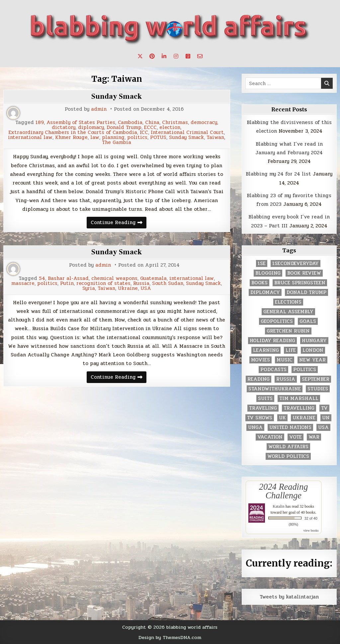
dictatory (64, 128)
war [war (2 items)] (314, 437)
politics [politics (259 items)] (305, 370)
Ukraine (128, 288)
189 (40, 123)
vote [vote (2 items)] (296, 437)
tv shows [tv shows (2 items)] (260, 418)
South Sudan (168, 283)
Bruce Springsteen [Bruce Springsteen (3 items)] (300, 283)
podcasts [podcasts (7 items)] (273, 370)
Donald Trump (124, 128)
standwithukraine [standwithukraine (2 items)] (275, 389)
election (170, 128)
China (152, 123)
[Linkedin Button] (164, 56)
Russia (141, 283)
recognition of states (103, 283)
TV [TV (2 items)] (324, 408)
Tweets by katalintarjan (289, 597)
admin (99, 109)
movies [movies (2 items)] (260, 360)
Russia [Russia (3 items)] (286, 379)
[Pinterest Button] (152, 56)
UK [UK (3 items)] (282, 418)
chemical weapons (114, 278)
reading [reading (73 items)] (258, 379)
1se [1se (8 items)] (262, 263)
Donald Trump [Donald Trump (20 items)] (306, 292)
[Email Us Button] (200, 56)
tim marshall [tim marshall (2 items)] (299, 398)
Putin (67, 283)
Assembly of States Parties (81, 123)
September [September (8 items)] (316, 379)
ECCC (150, 128)
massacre (23, 283)
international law (30, 137)
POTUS (158, 137)
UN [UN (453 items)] (326, 418)
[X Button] (140, 56)
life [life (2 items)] (291, 350)
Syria (89, 288)
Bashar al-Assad (68, 278)
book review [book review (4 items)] (304, 273)
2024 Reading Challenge (283, 491)
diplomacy (91, 128)
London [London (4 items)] (313, 350)
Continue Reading (119, 223)
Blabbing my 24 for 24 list (278, 174)
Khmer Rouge (71, 137)
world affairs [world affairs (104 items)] (288, 447)
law (95, 137)
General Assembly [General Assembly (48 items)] (288, 312)
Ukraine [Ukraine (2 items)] (304, 418)
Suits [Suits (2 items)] (265, 398)
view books (311, 530)
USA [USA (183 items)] (323, 427)
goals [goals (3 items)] (308, 321)
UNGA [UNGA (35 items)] (255, 427)
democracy (204, 123)
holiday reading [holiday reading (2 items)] (272, 341)
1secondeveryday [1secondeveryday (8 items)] (296, 263)
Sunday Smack (117, 96)
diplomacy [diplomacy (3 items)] (265, 292)
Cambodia (130, 123)
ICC (144, 132)
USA (146, 288)
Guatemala (153, 278)
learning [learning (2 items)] (266, 350)
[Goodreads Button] (188, 56)
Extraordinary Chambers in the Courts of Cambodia (73, 132)
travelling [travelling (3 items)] (299, 408)
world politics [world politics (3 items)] (288, 456)
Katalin (278, 506)
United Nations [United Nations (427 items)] (290, 427)
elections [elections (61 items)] (288, 302)
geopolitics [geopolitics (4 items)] (277, 321)
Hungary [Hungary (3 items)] (314, 341)
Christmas (175, 123)
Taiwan (215, 137)
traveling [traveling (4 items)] (263, 408)
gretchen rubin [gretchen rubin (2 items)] (288, 331)
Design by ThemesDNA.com (170, 637)
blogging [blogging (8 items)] (268, 273)
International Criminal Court (187, 132)
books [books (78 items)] (259, 283)
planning (113, 137)
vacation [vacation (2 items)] (270, 437)
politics (137, 137)
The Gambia (117, 142)
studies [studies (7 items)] (318, 389)
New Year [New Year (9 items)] (312, 360)
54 (42, 278)
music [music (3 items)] (285, 360)
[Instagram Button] (176, 56)
